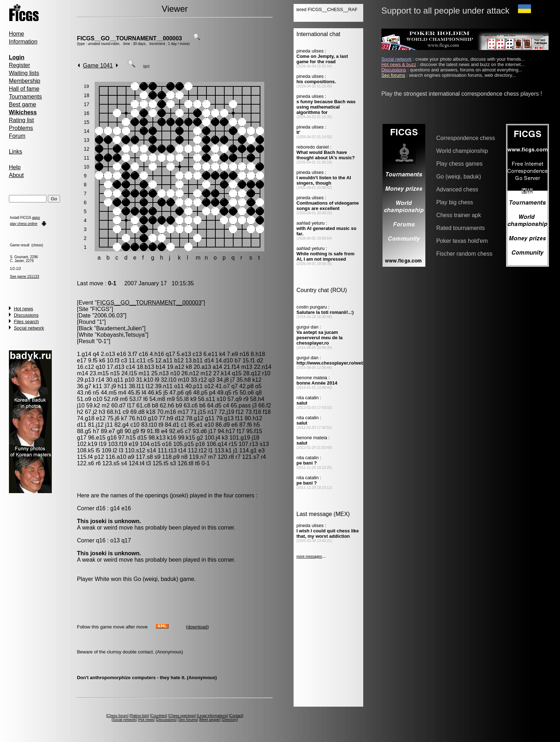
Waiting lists (24, 73)
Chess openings (182, 716)
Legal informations (212, 716)
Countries (159, 716)
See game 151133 (25, 277)
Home (17, 34)
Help (15, 167)
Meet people (210, 720)
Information (23, 42)
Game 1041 (98, 66)
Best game (22, 104)
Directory (230, 720)
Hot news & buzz (399, 64)
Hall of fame (24, 89)
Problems (21, 128)
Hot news (24, 309)
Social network (29, 328)
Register (20, 65)
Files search (26, 322)
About (16, 175)
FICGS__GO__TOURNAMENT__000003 (129, 38)
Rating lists (139, 716)
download (197, 627)
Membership (25, 81)
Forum (17, 136)
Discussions (26, 315)
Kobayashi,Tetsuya (121, 335)
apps (36, 218)
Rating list (21, 120)
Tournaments (26, 97)
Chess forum (117, 716)
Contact (236, 716)
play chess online (24, 224)
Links (16, 152)
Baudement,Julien (119, 328)
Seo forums (188, 720)
